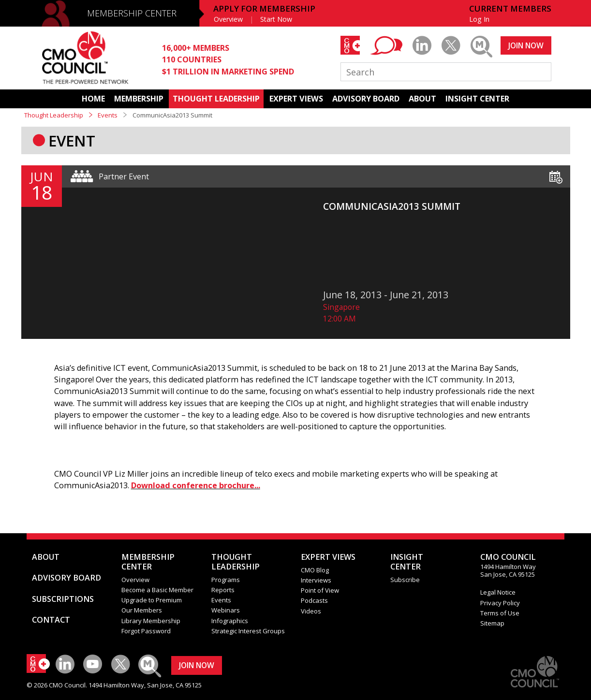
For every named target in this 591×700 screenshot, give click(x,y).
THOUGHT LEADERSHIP (216, 99)
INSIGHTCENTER (407, 562)
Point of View (320, 590)
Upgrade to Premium (152, 600)
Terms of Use (500, 613)
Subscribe (405, 580)
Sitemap (492, 623)
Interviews (316, 580)
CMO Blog (315, 570)
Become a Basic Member (157, 590)
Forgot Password (146, 631)
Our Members (142, 610)
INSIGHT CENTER (477, 99)
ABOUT (422, 99)
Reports (223, 590)
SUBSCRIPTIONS (63, 599)
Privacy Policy (500, 603)
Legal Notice (498, 592)
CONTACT (51, 620)
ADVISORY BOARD (366, 99)
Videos (311, 611)
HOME (93, 99)
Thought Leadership (54, 115)
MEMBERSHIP (139, 99)
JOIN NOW (526, 45)
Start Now (276, 19)
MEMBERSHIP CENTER (132, 13)
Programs (226, 580)
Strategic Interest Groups (248, 631)
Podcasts (314, 600)
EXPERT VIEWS (296, 99)
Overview (228, 19)
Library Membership (151, 621)
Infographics (230, 621)
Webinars (226, 610)
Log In (479, 19)
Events (108, 115)
